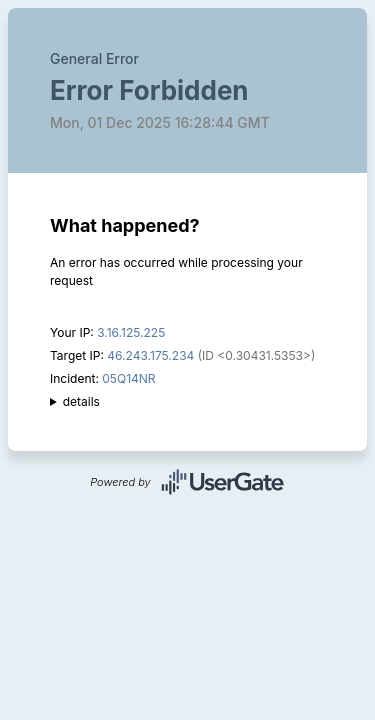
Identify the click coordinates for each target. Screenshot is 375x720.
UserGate (223, 482)
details (81, 401)
